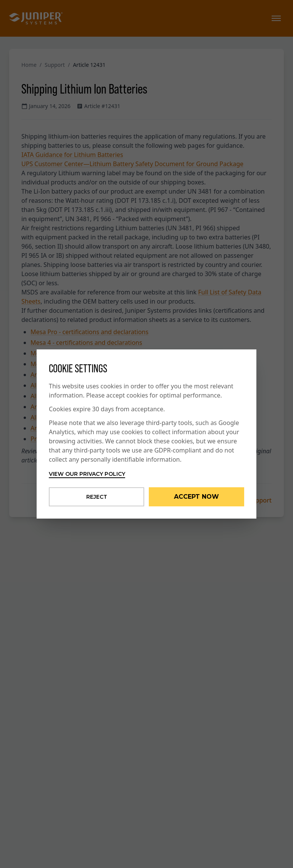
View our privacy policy (87, 474)
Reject (97, 497)
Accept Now (196, 497)
